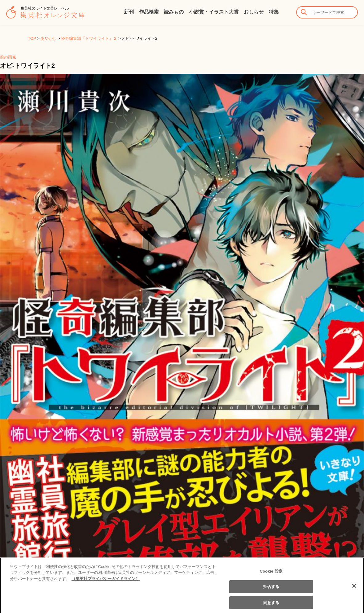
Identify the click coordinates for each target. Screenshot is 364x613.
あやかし (49, 38)
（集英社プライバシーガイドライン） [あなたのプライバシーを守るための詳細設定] (106, 582)
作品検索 (149, 12)
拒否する (271, 591)
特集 (274, 12)
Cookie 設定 (271, 575)
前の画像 (8, 57)
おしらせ (254, 12)
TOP (32, 38)
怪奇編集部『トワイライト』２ (89, 38)
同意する (271, 606)
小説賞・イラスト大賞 (214, 12)
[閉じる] (354, 590)
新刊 (129, 12)
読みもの (174, 12)
